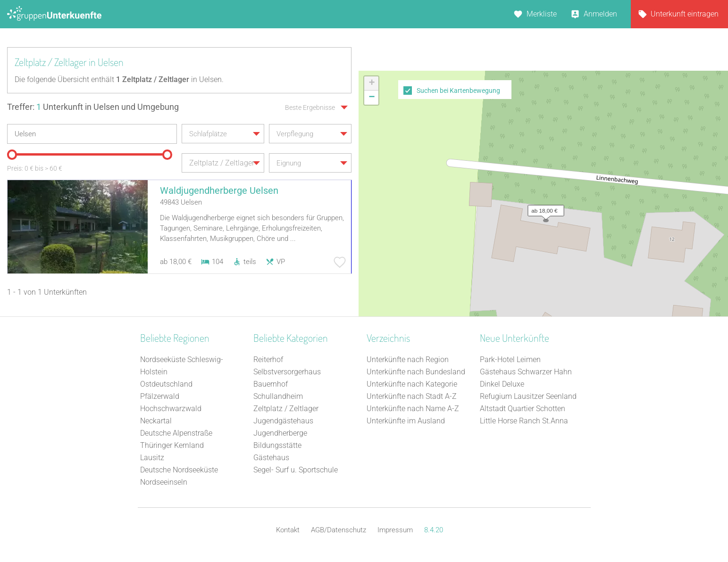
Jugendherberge (280, 433)
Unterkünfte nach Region (408, 360)
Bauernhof (271, 384)
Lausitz (152, 458)
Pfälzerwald (160, 396)
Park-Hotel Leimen (510, 360)
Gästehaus (271, 458)
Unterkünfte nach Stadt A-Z (412, 396)
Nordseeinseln (164, 482)
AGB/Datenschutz (339, 530)
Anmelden (600, 14)
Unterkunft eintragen (685, 14)
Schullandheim (278, 396)
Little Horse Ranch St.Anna (524, 421)
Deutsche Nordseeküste (179, 470)
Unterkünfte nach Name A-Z (413, 409)
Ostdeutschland (166, 384)
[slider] (12, 155)
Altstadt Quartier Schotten (523, 409)
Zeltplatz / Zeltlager (286, 409)
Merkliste (542, 14)
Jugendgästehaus (283, 421)
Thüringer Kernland (172, 445)
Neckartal (156, 421)
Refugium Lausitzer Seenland (528, 396)
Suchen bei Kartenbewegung (458, 91)
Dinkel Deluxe (502, 384)
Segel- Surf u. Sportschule (296, 470)
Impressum (395, 530)
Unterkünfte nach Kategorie (412, 384)
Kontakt (288, 530)
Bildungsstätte (277, 445)
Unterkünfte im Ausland (406, 421)
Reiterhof (268, 360)
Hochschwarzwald (171, 409)
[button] (544, 208)
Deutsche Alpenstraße (176, 433)
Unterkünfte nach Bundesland (416, 372)
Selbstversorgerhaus (287, 372)
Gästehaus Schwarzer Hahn (526, 372)
